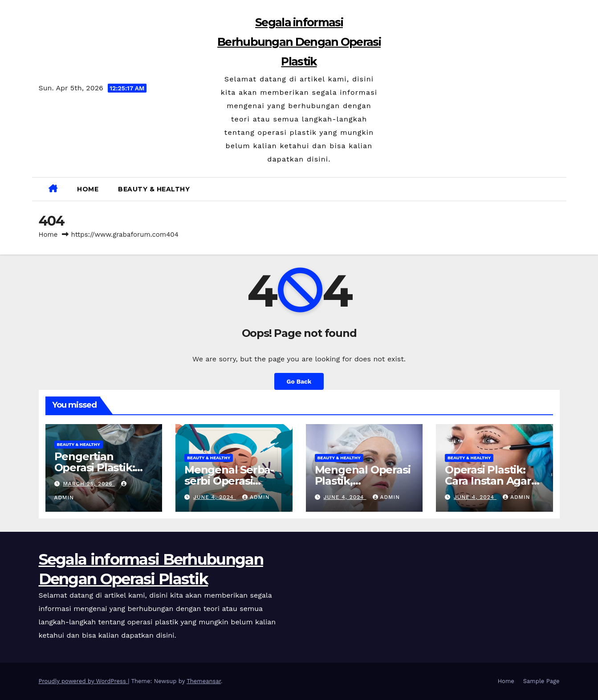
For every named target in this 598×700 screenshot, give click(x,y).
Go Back (299, 381)
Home (88, 189)
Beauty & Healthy (154, 189)
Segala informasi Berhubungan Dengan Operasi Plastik (299, 42)
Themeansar (204, 681)
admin (256, 497)
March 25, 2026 (89, 484)
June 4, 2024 (215, 497)
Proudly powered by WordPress (83, 681)
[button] (556, 189)
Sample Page (541, 681)
